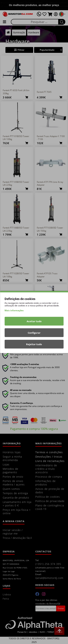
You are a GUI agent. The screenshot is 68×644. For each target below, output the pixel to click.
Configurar (34, 333)
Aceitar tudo (34, 321)
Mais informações (14, 310)
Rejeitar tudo (34, 344)
